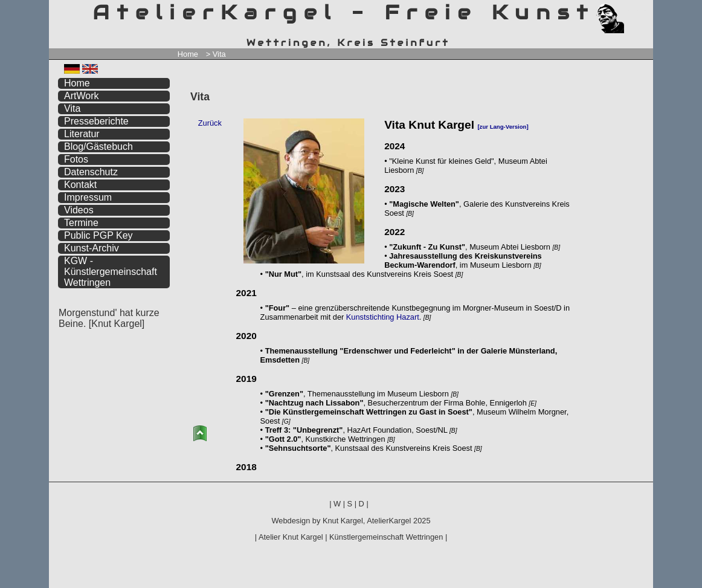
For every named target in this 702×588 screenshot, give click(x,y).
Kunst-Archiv (92, 248)
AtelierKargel (389, 521)
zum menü (630, 11)
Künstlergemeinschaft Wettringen (386, 537)
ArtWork (81, 96)
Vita (72, 108)
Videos (79, 210)
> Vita (216, 54)
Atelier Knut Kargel (291, 537)
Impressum (88, 197)
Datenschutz (91, 172)
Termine (81, 223)
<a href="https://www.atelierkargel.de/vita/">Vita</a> (415, 292)
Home (188, 54)
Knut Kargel (343, 521)
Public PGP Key (98, 235)
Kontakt (80, 185)
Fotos (76, 159)
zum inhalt (637, 11)
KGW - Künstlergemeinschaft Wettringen (111, 272)
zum (644, 11)
